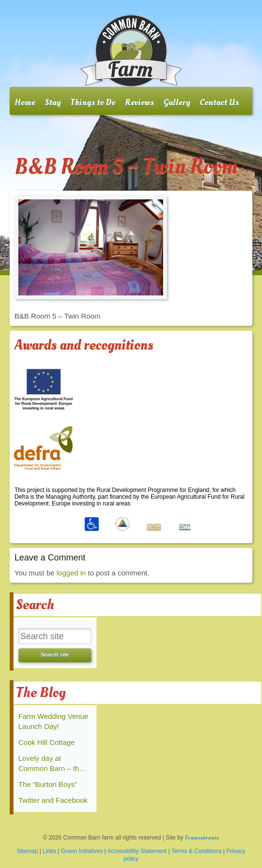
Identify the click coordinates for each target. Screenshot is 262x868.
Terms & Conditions (196, 851)
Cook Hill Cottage (47, 742)
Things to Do (93, 103)
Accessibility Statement (137, 851)
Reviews (139, 103)
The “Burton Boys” (48, 784)
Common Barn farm (131, 51)
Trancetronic (202, 838)
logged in (71, 573)
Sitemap (28, 851)
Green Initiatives (82, 851)
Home (25, 103)
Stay (53, 103)
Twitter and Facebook (53, 800)
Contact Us (219, 103)
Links (50, 851)
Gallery (177, 103)
